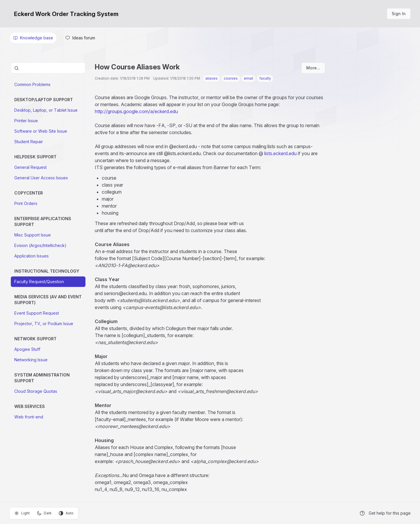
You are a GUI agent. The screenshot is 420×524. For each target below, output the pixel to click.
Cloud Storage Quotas (36, 391)
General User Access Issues (41, 178)
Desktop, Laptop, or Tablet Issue (46, 110)
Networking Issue (31, 360)
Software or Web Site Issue (41, 131)
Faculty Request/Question (39, 282)
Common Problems (32, 84)
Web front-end (29, 417)
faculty (265, 78)
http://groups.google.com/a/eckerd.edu (136, 111)
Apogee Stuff (27, 349)
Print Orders (26, 203)
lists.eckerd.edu (280, 153)
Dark (44, 513)
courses (231, 78)
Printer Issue (26, 121)
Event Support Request (37, 313)
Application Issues (32, 256)
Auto (66, 513)
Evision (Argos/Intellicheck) (40, 245)
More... (313, 68)
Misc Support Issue (33, 235)
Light (22, 513)
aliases (211, 78)
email (249, 78)
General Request (30, 167)
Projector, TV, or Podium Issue (44, 324)
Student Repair (29, 142)
